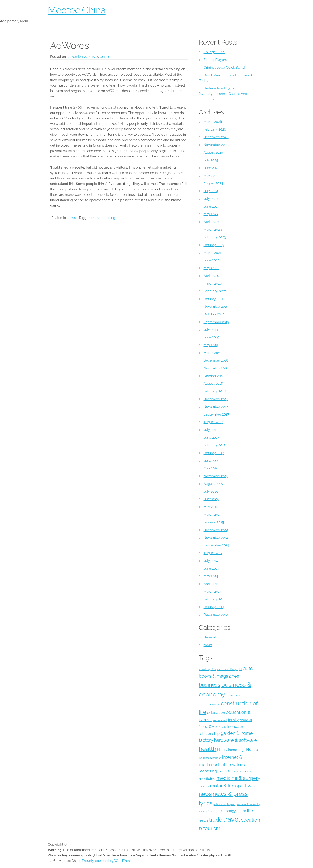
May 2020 (211, 268)
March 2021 (212, 253)
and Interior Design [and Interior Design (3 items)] (228, 669)
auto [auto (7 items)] (248, 669)
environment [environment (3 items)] (220, 720)
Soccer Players (215, 60)
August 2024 (213, 183)
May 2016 (211, 468)
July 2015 (211, 491)
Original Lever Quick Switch (225, 68)
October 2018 (214, 376)
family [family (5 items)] (233, 720)
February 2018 (215, 391)
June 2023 (212, 206)
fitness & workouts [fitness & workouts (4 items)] (212, 727)
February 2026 (215, 129)
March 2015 (213, 515)
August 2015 (213, 484)
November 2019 (216, 307)
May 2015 (211, 507)
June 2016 (212, 461)
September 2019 (217, 322)
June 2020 (212, 260)
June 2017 (211, 438)
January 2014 (214, 607)
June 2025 (212, 168)
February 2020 (215, 291)
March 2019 (213, 353)
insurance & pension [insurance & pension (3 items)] (210, 758)
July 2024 (211, 191)
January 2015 (214, 522)
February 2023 (215, 237)
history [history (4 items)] (222, 750)
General (210, 637)
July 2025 (211, 160)
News (71, 218)
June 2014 (211, 568)
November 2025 (216, 145)
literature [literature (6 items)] (236, 764)
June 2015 (211, 499)
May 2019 (211, 345)
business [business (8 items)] (210, 685)
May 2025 (211, 176)
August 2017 (213, 422)
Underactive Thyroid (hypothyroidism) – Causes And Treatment (223, 94)
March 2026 (213, 122)
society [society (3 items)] (203, 811)
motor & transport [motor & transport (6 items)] (228, 786)
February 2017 (215, 445)
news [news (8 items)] (205, 794)
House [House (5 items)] (252, 750)
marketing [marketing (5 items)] (208, 771)
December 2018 (216, 360)
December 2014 (216, 530)
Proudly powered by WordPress (107, 861)
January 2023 (214, 245)
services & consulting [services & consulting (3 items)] (249, 804)
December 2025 (216, 137)
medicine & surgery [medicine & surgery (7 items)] (238, 778)
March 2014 (213, 592)
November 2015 (216, 476)
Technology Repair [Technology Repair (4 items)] (232, 811)
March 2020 (213, 283)
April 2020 (211, 276)
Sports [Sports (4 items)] (213, 811)
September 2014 (216, 545)
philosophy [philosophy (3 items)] (219, 804)
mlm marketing (103, 218)
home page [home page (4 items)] (237, 750)
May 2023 (211, 214)
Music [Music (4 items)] (252, 786)
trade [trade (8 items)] (215, 820)
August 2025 (213, 152)
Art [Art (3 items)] (241, 669)
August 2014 (213, 553)
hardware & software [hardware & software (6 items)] (235, 740)
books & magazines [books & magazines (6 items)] (219, 676)
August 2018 (213, 384)
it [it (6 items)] (224, 764)
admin (105, 57)
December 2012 (216, 615)
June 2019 (212, 337)
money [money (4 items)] (204, 786)
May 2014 (211, 576)
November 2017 (216, 407)
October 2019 (214, 314)
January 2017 (214, 453)
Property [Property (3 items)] (231, 804)
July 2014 (211, 561)
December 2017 (216, 399)
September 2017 (216, 414)
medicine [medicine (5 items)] (207, 779)
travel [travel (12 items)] (232, 819)
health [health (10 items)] (208, 749)
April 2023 (211, 222)
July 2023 (211, 199)
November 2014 (216, 538)
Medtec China (77, 10)
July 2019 (211, 330)
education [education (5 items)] (216, 713)
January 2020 (214, 299)
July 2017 (211, 430)
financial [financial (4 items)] (246, 720)
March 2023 (213, 230)
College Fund (214, 52)
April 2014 (211, 584)
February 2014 (215, 599)
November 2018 (216, 368)
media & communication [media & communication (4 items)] (236, 771)
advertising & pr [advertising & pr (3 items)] (208, 669)
